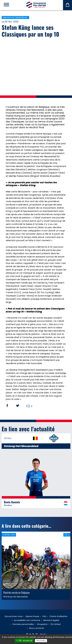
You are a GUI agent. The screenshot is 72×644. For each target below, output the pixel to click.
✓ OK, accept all (24, 641)
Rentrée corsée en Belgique (16, 592)
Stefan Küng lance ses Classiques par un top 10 (30, 31)
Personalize (41, 641)
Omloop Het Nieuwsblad (15, 17)
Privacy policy (54, 641)
